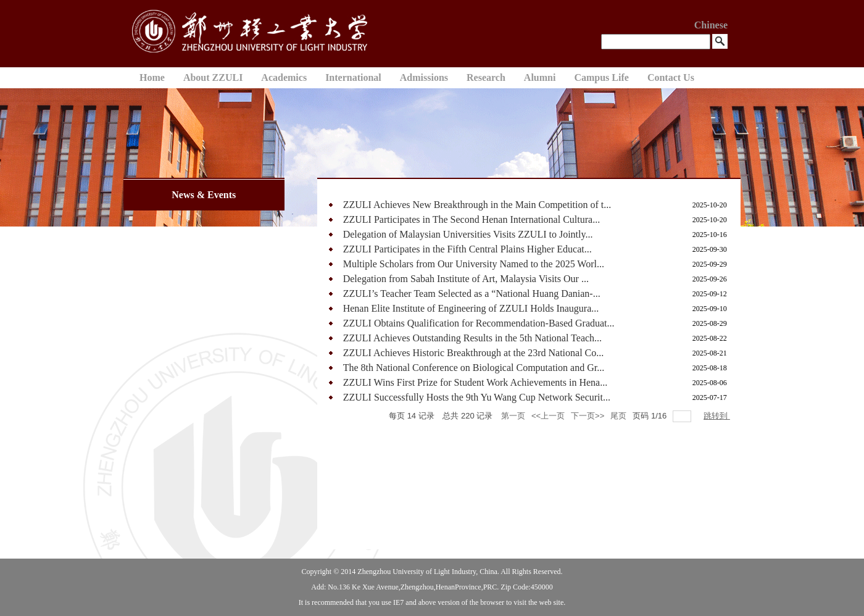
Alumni (540, 77)
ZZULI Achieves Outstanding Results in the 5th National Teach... (472, 338)
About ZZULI (213, 77)
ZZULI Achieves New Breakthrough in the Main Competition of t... (477, 205)
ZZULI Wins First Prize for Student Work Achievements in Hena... (476, 382)
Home (152, 77)
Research (486, 77)
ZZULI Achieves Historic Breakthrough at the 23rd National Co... (474, 353)
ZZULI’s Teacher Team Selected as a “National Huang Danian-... (472, 293)
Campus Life (601, 77)
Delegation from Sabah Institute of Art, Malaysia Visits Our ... (466, 279)
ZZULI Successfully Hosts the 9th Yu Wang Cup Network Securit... (477, 397)
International (353, 77)
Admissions (424, 77)
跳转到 (717, 416)
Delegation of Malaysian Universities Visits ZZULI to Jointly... (468, 234)
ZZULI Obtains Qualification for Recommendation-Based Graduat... (479, 323)
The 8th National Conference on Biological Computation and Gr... (474, 368)
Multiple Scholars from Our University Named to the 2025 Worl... (474, 264)
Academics (284, 77)
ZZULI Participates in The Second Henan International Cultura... (471, 219)
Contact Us (671, 77)
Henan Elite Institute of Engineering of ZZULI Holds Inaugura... (471, 308)
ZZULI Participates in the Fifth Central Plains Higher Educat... (467, 249)
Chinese (711, 25)
